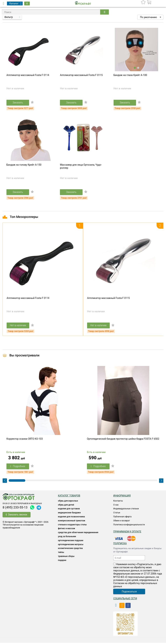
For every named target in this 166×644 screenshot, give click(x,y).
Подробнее (18, 467)
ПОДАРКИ (62, 561)
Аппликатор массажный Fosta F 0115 (81, 75)
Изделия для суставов (69, 510)
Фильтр (9, 17)
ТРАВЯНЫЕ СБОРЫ (66, 558)
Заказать (18, 103)
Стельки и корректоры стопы (72, 526)
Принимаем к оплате (127, 533)
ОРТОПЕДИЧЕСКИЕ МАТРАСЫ (71, 546)
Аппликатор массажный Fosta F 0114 (28, 75)
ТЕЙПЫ (61, 554)
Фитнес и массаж (67, 530)
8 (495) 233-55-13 (15, 509)
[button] (150, 17)
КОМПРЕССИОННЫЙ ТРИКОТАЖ (72, 522)
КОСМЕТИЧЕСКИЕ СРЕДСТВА (70, 550)
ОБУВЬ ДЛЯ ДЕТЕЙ (66, 506)
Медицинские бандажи (69, 514)
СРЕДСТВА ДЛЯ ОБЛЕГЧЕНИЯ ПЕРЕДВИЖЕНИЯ (78, 534)
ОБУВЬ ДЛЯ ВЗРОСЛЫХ (68, 502)
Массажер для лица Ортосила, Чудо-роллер (81, 167)
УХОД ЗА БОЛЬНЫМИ (67, 538)
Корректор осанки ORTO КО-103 (25, 440)
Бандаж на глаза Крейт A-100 (130, 75)
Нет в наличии (18, 326)
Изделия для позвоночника (72, 518)
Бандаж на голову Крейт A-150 (24, 165)
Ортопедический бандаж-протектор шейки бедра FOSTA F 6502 (123, 440)
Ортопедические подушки (71, 542)
